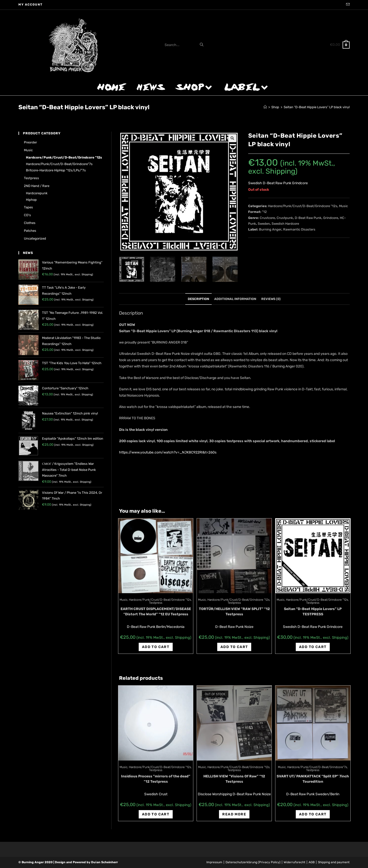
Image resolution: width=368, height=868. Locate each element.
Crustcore (267, 218)
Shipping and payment (334, 862)
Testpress (156, 603)
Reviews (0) (271, 299)
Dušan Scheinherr (104, 862)
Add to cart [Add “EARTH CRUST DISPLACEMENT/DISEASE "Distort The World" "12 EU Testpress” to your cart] (156, 647)
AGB (312, 862)
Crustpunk (285, 218)
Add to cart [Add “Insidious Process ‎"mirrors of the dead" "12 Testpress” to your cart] (156, 814)
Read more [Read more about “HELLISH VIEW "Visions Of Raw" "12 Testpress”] (234, 814)
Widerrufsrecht (295, 862)
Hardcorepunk (37, 193)
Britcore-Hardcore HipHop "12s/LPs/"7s (56, 170)
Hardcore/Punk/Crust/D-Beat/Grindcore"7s (317, 767)
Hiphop (31, 200)
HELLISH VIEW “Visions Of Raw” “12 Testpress (234, 779)
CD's (27, 215)
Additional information (235, 299)
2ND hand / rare (37, 186)
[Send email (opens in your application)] (347, 5)
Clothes (30, 223)
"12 (264, 212)
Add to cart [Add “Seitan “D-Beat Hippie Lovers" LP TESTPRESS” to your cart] (313, 647)
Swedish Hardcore (285, 224)
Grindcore (331, 218)
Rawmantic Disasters (299, 229)
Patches (30, 231)
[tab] (198, 299)
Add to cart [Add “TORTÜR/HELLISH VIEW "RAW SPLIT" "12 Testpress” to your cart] (234, 647)
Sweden (264, 224)
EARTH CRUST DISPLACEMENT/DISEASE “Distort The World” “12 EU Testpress (156, 612)
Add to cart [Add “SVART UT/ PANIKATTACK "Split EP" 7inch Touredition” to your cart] (313, 814)
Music (343, 206)
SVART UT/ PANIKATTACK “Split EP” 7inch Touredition (313, 779)
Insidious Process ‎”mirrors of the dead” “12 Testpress (156, 779)
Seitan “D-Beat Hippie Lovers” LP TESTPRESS (313, 612)
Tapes (28, 207)
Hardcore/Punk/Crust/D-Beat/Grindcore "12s (303, 206)
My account (31, 5)
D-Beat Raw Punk (308, 218)
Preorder (30, 142)
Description (198, 299)
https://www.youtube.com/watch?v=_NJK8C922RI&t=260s (168, 452)
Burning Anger (270, 229)
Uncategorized (35, 238)
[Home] (265, 107)
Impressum (214, 862)
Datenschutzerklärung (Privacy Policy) (253, 862)
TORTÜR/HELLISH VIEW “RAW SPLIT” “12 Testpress (234, 612)
